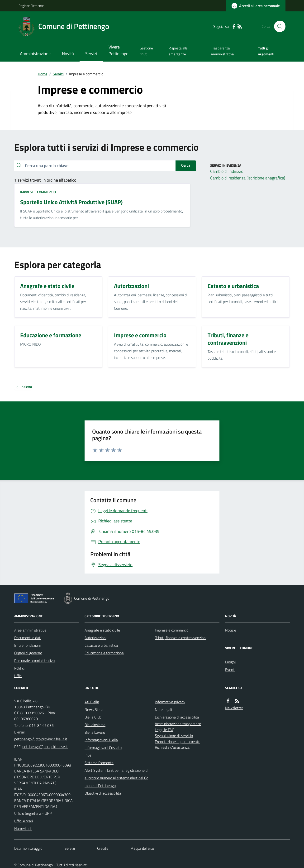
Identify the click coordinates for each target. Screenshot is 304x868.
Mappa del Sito (142, 848)
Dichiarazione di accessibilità (177, 717)
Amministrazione (35, 54)
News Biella (94, 709)
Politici (19, 668)
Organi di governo (28, 653)
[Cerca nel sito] (278, 26)
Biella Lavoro (95, 732)
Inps (88, 755)
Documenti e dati (28, 638)
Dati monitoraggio (28, 848)
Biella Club (93, 717)
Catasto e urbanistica (101, 645)
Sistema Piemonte (99, 763)
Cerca (186, 165)
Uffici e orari (24, 821)
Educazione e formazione (104, 653)
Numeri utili (23, 829)
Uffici (18, 676)
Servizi (91, 54)
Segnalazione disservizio (174, 736)
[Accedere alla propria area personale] (256, 6)
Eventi (230, 670)
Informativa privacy (170, 702)
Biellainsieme (95, 725)
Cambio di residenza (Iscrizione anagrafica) (248, 178)
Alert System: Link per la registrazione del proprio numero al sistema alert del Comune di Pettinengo (116, 778)
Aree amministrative (30, 630)
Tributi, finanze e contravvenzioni (181, 638)
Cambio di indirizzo (227, 171)
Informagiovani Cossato (103, 747)
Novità (68, 54)
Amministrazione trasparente (178, 724)
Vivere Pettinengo (119, 50)
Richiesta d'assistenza (172, 747)
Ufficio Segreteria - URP (33, 813)
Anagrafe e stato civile (102, 630)
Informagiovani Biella (101, 740)
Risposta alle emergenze (178, 51)
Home (43, 74)
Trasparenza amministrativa (223, 51)
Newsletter (234, 708)
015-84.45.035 (41, 725)
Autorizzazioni (95, 638)
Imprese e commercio (38, 192)
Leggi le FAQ (165, 730)
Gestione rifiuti (146, 51)
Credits (103, 848)
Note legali (163, 709)
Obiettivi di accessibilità (103, 793)
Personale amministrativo (34, 661)
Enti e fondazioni (27, 645)
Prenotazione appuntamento (178, 742)
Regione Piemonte (31, 6)
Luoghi (230, 662)
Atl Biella (92, 702)
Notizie (231, 630)
